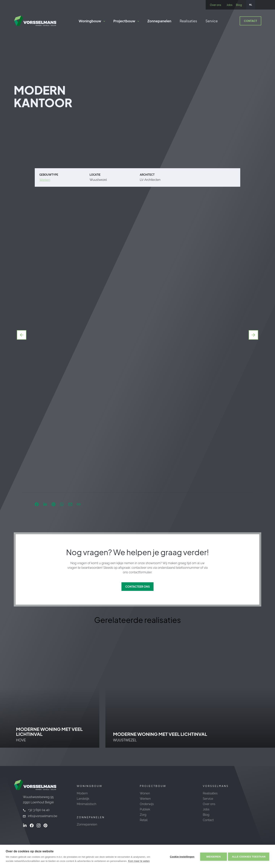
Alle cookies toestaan (249, 856)
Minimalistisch (87, 804)
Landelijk (83, 799)
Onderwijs (147, 804)
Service (212, 21)
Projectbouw (124, 21)
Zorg (143, 815)
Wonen (145, 793)
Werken (45, 180)
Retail (144, 820)
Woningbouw (90, 21)
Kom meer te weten (139, 861)
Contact (250, 21)
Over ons (216, 5)
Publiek (145, 809)
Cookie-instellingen (181, 856)
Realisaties (188, 21)
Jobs (229, 5)
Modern (82, 793)
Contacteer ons (138, 586)
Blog (239, 5)
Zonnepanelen (159, 21)
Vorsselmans (216, 786)
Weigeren (213, 856)
